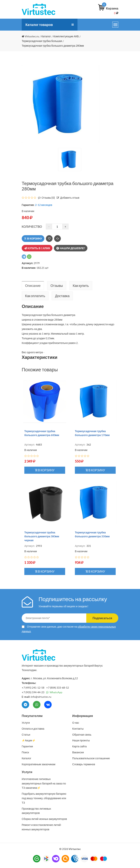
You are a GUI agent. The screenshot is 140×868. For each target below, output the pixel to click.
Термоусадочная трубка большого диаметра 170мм (92, 433)
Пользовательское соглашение (91, 758)
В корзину (33, 238)
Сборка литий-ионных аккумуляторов (44, 819)
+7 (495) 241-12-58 (33, 688)
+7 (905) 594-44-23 (33, 692)
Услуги (26, 723)
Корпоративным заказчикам (39, 764)
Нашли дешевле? (71, 248)
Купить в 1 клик (37, 248)
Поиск (25, 752)
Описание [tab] (33, 286)
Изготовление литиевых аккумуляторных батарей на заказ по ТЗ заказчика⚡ (44, 783)
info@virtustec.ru (41, 697)
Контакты (78, 729)
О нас (76, 723)
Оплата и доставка (33, 729)
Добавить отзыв (67, 198)
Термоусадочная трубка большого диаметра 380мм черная (42, 536)
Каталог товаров (39, 25)
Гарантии (27, 746)
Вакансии (78, 752)
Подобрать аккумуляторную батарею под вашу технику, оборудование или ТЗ (44, 798)
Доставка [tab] (62, 296)
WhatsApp (54, 692)
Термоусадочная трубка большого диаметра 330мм (92, 534)
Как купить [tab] (81, 286)
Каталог (26, 758)
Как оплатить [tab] (35, 296)
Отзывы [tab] (57, 286)
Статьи (26, 735)
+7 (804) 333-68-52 (58, 688)
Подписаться (102, 618)
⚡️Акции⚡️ (29, 740)
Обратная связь (82, 735)
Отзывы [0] (45, 198)
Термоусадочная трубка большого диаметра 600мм (42, 433)
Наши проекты (81, 740)
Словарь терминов (84, 764)
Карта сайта (79, 746)
